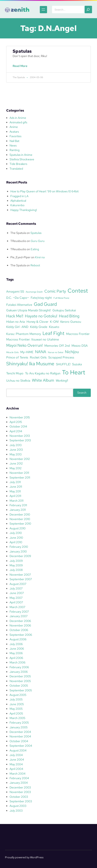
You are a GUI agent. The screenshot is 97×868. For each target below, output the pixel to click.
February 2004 (19, 778)
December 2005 (20, 676)
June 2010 (16, 538)
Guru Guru (38, 241)
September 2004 (21, 746)
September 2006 (21, 635)
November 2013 (20, 436)
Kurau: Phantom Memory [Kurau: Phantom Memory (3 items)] (24, 334)
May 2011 (15, 491)
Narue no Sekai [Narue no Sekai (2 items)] (56, 352)
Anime (14, 127)
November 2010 (20, 519)
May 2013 (16, 454)
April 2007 (16, 602)
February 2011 (18, 505)
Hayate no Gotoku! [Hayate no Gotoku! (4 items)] (41, 316)
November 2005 (20, 681)
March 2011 (16, 501)
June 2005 (17, 704)
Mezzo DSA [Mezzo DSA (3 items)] (80, 346)
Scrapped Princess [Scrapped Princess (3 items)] (61, 357)
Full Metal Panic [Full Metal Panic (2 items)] (61, 298)
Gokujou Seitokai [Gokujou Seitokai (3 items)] (64, 310)
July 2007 (16, 588)
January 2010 (18, 551)
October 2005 (19, 686)
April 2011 (15, 496)
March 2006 (18, 662)
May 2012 (16, 468)
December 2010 (20, 514)
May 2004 (16, 764)
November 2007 (20, 575)
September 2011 (20, 477)
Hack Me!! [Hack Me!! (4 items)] (15, 316)
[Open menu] (43, 10)
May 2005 (16, 709)
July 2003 (16, 811)
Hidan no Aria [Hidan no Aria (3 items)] (16, 322)
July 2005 (16, 699)
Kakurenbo (17, 205)
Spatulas (22, 51)
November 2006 (20, 625)
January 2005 (19, 727)
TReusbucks (18, 241)
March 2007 (17, 607)
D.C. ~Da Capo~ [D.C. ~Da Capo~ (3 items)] (18, 298)
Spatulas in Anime (21, 155)
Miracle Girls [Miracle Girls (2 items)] (12, 352)
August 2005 (18, 695)
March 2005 (17, 718)
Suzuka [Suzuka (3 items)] (77, 364)
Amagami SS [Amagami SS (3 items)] (15, 291)
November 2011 (19, 473)
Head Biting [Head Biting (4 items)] (69, 316)
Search (82, 393)
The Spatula (18, 233)
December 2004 (20, 732)
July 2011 (15, 482)
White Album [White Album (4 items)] (43, 380)
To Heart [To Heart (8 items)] (74, 372)
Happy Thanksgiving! (24, 210)
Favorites (15, 136)
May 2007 (16, 598)
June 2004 (17, 760)
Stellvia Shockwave (22, 159)
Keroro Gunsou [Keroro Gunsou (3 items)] (71, 322)
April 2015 (16, 422)
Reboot (35, 265)
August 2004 (18, 750)
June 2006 (17, 649)
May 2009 (16, 565)
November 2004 (20, 736)
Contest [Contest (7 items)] (78, 291)
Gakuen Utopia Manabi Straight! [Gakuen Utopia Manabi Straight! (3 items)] (28, 310)
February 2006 (19, 667)
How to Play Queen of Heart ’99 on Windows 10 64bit (44, 191)
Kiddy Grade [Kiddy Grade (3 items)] (39, 327)
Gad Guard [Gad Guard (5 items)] (45, 304)
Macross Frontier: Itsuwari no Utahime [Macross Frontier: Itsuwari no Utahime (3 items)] (33, 339)
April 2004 (16, 769)
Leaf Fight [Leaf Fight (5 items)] (53, 333)
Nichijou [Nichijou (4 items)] (72, 352)
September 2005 (21, 690)
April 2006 (16, 658)
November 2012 (20, 459)
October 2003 (19, 797)
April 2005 (16, 713)
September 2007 (21, 579)
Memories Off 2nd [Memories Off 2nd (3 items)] (57, 346)
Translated (16, 169)
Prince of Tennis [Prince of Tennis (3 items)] (17, 357)
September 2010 (20, 524)
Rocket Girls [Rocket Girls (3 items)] (38, 357)
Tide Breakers (18, 164)
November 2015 (20, 417)
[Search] (88, 10)
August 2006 (18, 639)
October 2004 (19, 741)
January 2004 (19, 783)
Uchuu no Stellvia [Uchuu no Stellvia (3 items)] (18, 380)
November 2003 (20, 792)
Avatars (14, 132)
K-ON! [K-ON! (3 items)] (54, 322)
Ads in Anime (18, 118)
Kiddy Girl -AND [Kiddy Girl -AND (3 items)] (17, 327)
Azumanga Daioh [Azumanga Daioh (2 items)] (34, 292)
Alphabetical (18, 201)
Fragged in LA (19, 196)
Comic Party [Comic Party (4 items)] (55, 291)
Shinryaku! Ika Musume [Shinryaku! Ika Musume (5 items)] (30, 364)
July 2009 (16, 561)
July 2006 (16, 644)
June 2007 (17, 593)
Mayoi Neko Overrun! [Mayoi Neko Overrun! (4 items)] (24, 345)
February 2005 (19, 723)
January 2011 (18, 510)
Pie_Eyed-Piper (20, 257)
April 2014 (16, 431)
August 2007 (18, 584)
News (13, 145)
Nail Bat (14, 141)
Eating (35, 249)
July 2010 (16, 533)
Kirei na (40, 257)
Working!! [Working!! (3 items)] (62, 380)
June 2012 (16, 463)
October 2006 (19, 630)
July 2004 (16, 755)
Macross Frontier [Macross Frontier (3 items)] (78, 334)
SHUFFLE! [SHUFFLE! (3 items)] (63, 364)
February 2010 (19, 547)
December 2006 (20, 621)
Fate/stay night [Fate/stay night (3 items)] (41, 298)
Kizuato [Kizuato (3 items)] (54, 327)
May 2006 (16, 653)
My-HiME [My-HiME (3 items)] (27, 352)
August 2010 (18, 528)
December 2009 (20, 556)
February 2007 (19, 612)
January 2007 (19, 616)
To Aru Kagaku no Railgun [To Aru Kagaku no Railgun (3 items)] (43, 373)
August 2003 (18, 806)
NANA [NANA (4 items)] (41, 352)
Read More (21, 68)
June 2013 (16, 450)
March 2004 (18, 774)
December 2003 (20, 787)
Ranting (15, 150)
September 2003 (21, 801)
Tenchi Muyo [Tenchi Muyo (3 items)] (15, 373)
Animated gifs (18, 122)
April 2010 (16, 542)
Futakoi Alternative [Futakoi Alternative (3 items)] (19, 305)
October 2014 (18, 426)
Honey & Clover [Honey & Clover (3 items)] (37, 322)
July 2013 (16, 445)
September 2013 (20, 440)
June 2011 (16, 487)
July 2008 (16, 570)
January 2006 (19, 672)
